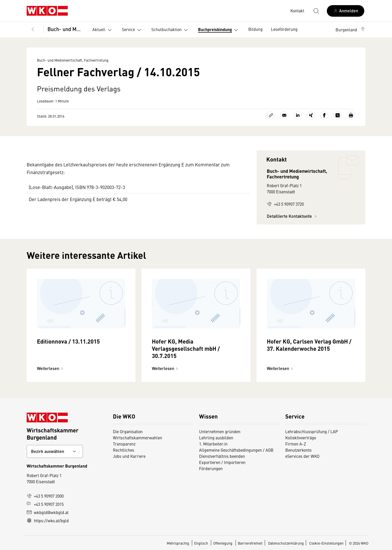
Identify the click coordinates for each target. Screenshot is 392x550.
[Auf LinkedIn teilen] (298, 115)
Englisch (202, 543)
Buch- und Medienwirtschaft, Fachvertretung (66, 29)
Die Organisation (128, 431)
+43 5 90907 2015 (45, 504)
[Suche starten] (316, 11)
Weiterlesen (51, 368)
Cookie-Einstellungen (326, 543)
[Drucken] (351, 115)
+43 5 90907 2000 (45, 496)
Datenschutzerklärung (286, 543)
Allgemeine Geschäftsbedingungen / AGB (236, 450)
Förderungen (211, 468)
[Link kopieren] (271, 115)
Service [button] (133, 30)
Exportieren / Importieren (222, 462)
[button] (350, 30)
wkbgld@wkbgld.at (48, 512)
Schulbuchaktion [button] (171, 30)
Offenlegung (223, 543)
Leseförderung (284, 29)
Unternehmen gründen (220, 431)
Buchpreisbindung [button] (219, 30)
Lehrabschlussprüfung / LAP (312, 431)
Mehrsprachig (178, 543)
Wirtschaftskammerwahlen (138, 438)
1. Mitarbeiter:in (213, 444)
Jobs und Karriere (129, 456)
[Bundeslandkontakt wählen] (55, 451)
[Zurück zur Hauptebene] (33, 30)
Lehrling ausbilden (216, 438)
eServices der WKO (302, 456)
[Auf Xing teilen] (311, 115)
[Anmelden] (346, 11)
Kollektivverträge (301, 438)
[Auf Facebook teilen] (324, 115)
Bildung (256, 29)
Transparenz (124, 444)
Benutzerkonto (298, 450)
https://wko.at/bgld (48, 520)
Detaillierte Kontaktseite (292, 216)
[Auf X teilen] (338, 115)
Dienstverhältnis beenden (222, 456)
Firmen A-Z (296, 444)
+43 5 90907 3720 (285, 204)
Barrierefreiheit (250, 543)
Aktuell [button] (103, 30)
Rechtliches (124, 450)
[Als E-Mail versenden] (284, 115)
